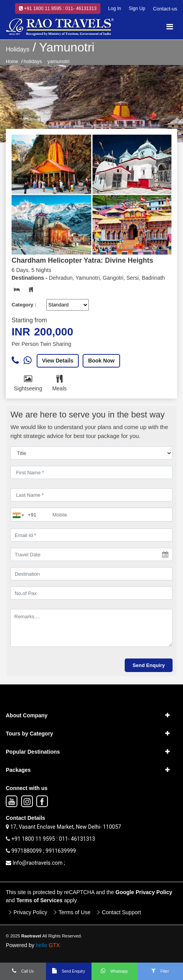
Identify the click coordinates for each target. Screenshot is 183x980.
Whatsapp (114, 971)
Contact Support (121, 912)
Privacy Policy (30, 912)
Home (12, 62)
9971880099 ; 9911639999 (41, 851)
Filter (160, 971)
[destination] (91, 574)
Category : (24, 305)
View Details (58, 361)
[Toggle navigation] (169, 27)
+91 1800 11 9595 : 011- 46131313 (58, 9)
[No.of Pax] (91, 593)
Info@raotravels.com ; (36, 863)
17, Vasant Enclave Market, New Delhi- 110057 (64, 827)
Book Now (101, 361)
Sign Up (137, 9)
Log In (114, 9)
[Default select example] (68, 305)
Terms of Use (75, 912)
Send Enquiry (69, 971)
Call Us (23, 971)
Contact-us (165, 9)
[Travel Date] (91, 554)
